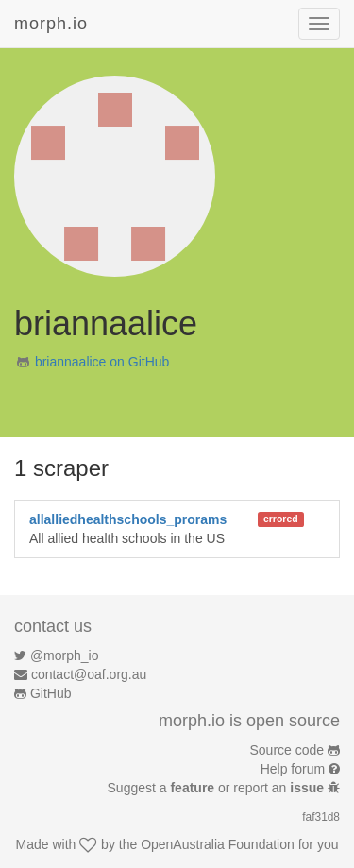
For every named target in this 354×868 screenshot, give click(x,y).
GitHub (51, 693)
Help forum (293, 769)
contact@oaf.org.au (89, 674)
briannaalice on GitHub (102, 362)
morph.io (51, 24)
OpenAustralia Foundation (218, 844)
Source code (287, 750)
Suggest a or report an (218, 788)
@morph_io (65, 655)
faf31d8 (321, 817)
